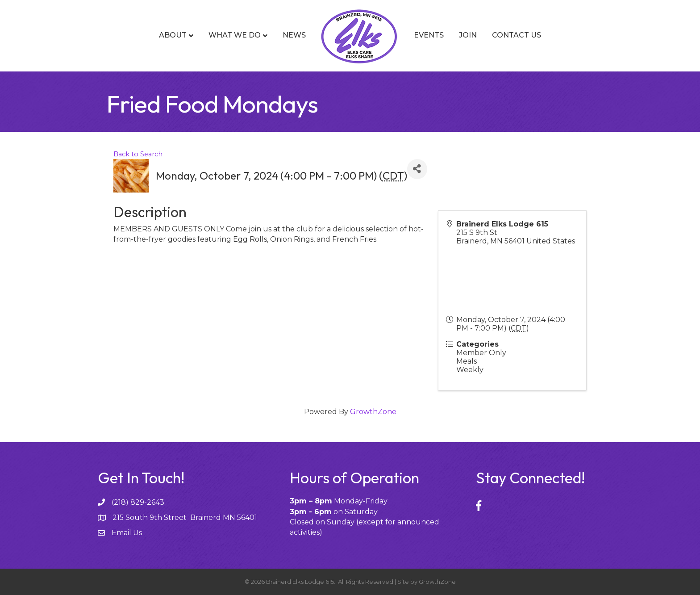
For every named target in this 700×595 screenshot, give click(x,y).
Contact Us (517, 35)
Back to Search (138, 154)
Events (429, 35)
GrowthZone (373, 412)
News (294, 35)
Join (468, 35)
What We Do (235, 35)
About (173, 35)
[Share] (417, 169)
